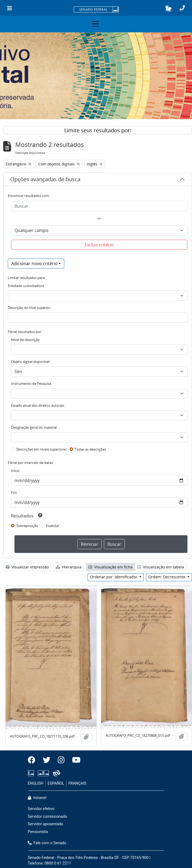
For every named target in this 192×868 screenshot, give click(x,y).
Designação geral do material (34, 427)
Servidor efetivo (41, 809)
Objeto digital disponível (30, 362)
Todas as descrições (90, 449)
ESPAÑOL (56, 783)
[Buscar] (99, 206)
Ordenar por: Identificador (114, 577)
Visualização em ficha (110, 567)
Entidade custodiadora (26, 286)
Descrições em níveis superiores (42, 449)
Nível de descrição (25, 340)
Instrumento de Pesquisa (31, 383)
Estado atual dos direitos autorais (38, 405)
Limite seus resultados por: (98, 130)
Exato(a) (53, 526)
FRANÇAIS (77, 783)
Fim (14, 493)
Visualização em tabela (161, 567)
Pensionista (38, 832)
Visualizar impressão (27, 567)
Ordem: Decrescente (167, 577)
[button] (168, 8)
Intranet (37, 798)
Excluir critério (99, 245)
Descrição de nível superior (29, 308)
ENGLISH (36, 783)
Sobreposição (27, 526)
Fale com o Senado (47, 843)
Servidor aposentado (46, 824)
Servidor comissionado (48, 817)
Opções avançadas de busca (45, 179)
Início (15, 471)
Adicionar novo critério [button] (34, 263)
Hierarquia (69, 567)
